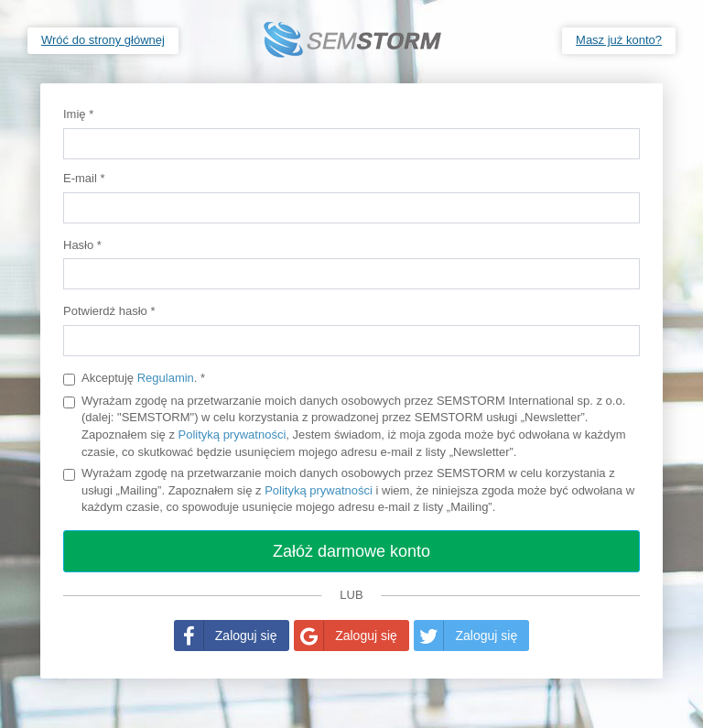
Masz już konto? (619, 40)
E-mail (84, 178)
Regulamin (166, 378)
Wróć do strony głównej (103, 40)
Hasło (82, 245)
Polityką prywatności (233, 435)
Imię (78, 114)
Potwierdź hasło (109, 311)
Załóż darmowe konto (351, 551)
